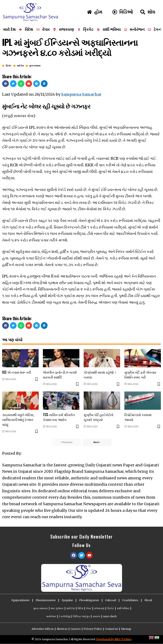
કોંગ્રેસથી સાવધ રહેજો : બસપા (100, 375)
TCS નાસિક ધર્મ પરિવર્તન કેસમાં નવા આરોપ (59, 417)
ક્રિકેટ (8, 66)
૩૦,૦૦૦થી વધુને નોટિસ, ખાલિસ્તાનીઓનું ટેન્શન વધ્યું (18, 420)
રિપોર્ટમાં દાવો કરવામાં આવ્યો (138, 417)
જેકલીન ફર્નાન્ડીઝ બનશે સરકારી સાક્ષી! (60, 375)
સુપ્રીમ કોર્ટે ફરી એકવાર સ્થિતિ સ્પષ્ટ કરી (140, 375)
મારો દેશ (20, 66)
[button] (6, 84)
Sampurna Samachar (81, 94)
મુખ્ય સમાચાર (35, 66)
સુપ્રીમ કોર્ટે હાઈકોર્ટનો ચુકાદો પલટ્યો (98, 417)
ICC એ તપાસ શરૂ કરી (17, 372)
